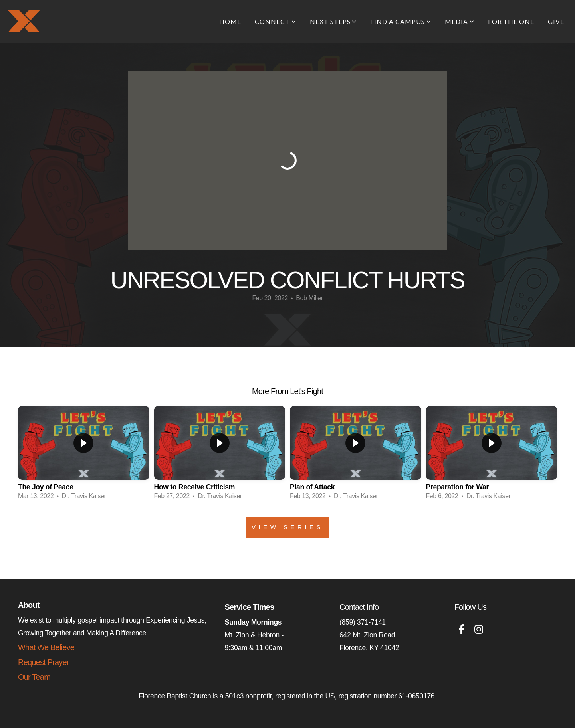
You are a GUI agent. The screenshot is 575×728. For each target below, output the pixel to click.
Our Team (34, 677)
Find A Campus (401, 21)
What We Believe (46, 647)
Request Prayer (44, 662)
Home (230, 21)
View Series (287, 527)
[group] (84, 455)
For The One (511, 21)
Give (556, 21)
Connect (276, 21)
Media (460, 21)
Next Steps (333, 21)
